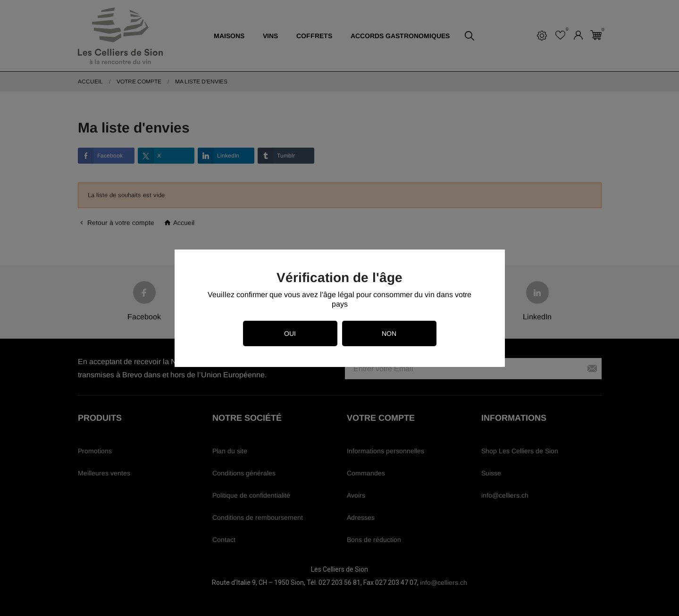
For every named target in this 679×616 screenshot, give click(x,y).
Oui (290, 333)
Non (389, 333)
